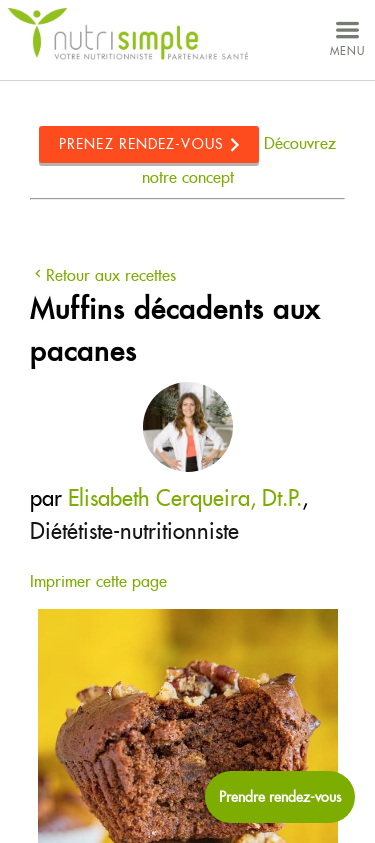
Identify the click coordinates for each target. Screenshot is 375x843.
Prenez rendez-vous (141, 144)
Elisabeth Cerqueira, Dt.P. (185, 498)
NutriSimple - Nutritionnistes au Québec (128, 34)
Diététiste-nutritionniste (134, 531)
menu (347, 36)
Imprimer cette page (98, 581)
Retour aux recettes (103, 275)
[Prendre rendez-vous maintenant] (280, 797)
